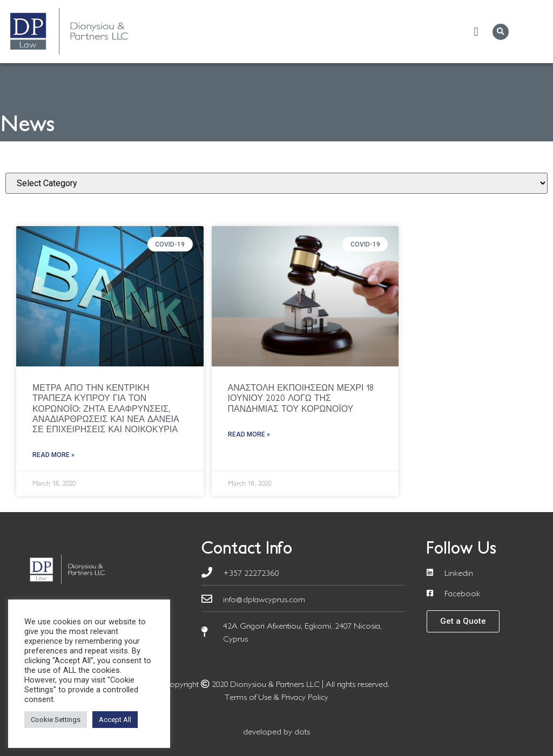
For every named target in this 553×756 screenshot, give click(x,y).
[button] (476, 32)
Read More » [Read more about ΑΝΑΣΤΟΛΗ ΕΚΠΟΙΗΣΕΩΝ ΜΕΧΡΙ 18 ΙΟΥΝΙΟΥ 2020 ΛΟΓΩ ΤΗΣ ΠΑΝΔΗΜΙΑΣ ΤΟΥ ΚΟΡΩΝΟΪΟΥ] (249, 434)
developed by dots (276, 731)
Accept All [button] (115, 720)
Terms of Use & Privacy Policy (276, 697)
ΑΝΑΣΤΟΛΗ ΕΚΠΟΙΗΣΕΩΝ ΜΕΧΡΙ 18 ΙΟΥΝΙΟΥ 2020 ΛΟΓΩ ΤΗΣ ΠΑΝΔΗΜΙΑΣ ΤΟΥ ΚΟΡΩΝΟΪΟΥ (301, 398)
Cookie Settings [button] (56, 720)
